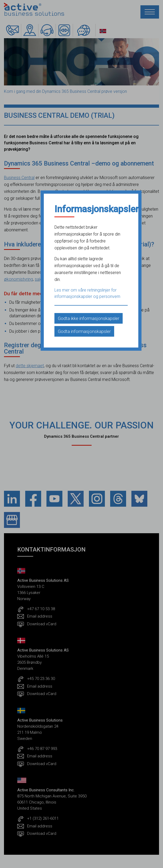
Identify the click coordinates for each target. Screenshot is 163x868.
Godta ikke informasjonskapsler (89, 318)
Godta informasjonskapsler (84, 331)
